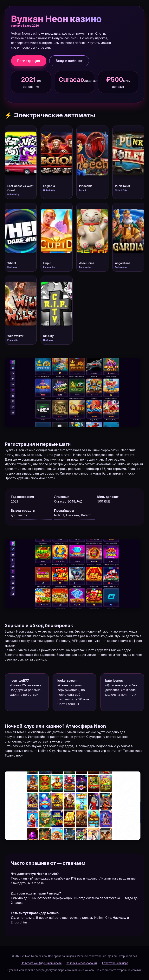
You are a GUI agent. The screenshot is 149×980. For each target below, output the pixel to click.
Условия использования (82, 963)
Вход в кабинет (69, 61)
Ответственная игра (115, 963)
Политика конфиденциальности (41, 963)
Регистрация (29, 61)
